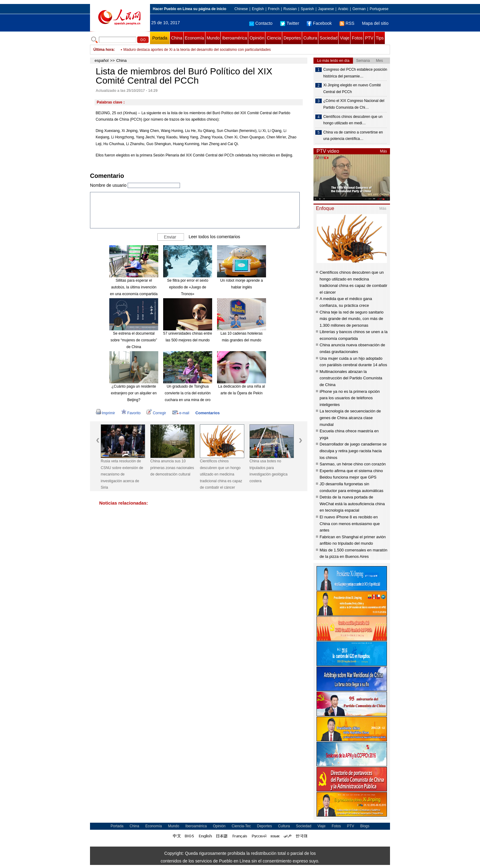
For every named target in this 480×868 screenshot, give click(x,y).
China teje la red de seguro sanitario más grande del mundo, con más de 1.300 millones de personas (352, 319)
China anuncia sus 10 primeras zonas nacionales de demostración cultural (172, 468)
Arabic (343, 9)
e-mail (181, 413)
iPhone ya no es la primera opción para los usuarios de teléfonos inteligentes (350, 398)
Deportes (292, 38)
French (274, 9)
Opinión (257, 38)
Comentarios (207, 413)
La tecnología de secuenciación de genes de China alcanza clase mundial (350, 418)
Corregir (156, 413)
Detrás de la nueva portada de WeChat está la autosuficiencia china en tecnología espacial (352, 504)
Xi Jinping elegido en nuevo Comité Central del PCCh (352, 88)
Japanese (326, 9)
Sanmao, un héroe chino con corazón (353, 464)
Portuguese (379, 9)
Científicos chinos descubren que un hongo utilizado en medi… (353, 120)
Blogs (365, 826)
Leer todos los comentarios (214, 237)
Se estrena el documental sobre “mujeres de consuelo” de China (134, 340)
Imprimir (105, 413)
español (102, 60)
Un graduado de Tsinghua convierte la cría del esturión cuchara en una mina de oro (188, 393)
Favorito (131, 413)
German (359, 9)
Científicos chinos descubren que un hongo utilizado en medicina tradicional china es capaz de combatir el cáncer (221, 474)
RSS (347, 23)
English (258, 9)
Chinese (241, 9)
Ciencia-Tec (241, 826)
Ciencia (274, 38)
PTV (369, 38)
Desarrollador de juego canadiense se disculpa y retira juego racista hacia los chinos (353, 451)
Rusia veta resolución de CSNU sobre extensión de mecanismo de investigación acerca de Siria (122, 474)
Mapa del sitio (375, 23)
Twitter (290, 23)
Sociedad (328, 38)
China (177, 38)
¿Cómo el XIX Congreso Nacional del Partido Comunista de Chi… (354, 104)
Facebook (319, 23)
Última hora (103, 50)
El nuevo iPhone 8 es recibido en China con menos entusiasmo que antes (350, 524)
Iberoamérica (234, 38)
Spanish (307, 9)
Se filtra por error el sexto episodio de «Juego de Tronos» (188, 287)
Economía (195, 38)
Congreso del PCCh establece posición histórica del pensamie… (355, 73)
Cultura (310, 38)
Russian (290, 9)
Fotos (357, 38)
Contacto (261, 23)
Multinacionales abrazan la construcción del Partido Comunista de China (351, 378)
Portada (160, 38)
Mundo (213, 38)
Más (383, 151)
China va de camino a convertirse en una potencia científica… (353, 136)
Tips (380, 38)
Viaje (345, 38)
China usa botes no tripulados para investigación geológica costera (268, 471)
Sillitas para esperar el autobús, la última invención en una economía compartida (134, 287)
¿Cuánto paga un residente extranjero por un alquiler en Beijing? (134, 393)
